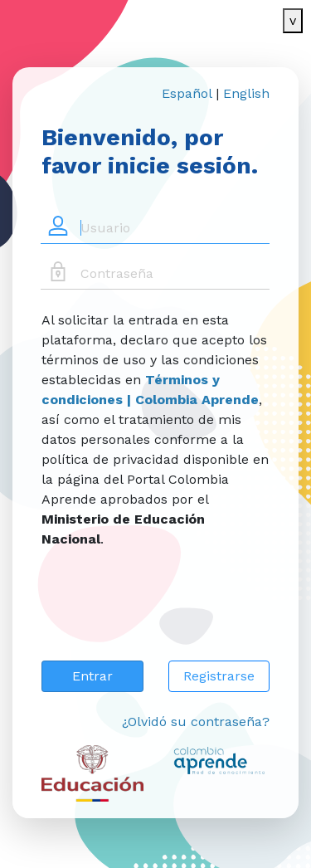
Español (187, 93)
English (246, 93)
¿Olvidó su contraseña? (196, 722)
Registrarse (219, 676)
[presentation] (168, 615)
